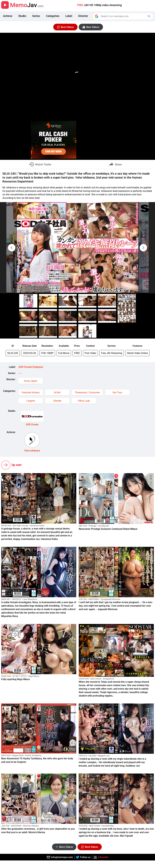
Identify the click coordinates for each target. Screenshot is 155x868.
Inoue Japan (31, 381)
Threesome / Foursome (87, 392)
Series (36, 16)
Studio (22, 16)
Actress (8, 16)
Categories (53, 16)
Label (69, 16)
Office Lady (84, 401)
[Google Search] (149, 16)
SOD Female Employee (31, 367)
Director (83, 16)
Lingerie (31, 401)
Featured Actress (31, 392)
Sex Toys (117, 392)
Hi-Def (57, 392)
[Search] (123, 16)
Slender (57, 401)
